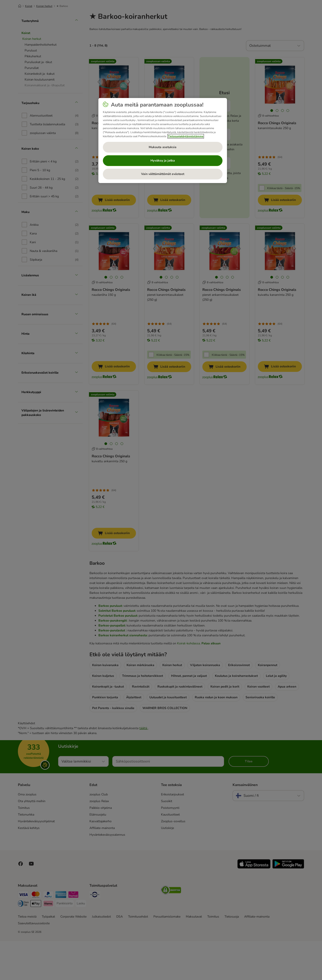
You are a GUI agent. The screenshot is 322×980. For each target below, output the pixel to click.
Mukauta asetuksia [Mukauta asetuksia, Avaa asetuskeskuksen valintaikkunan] (163, 147)
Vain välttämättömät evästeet (163, 174)
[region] (163, 141)
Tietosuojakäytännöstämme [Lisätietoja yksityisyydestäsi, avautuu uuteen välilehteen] (186, 136)
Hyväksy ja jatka (163, 161)
